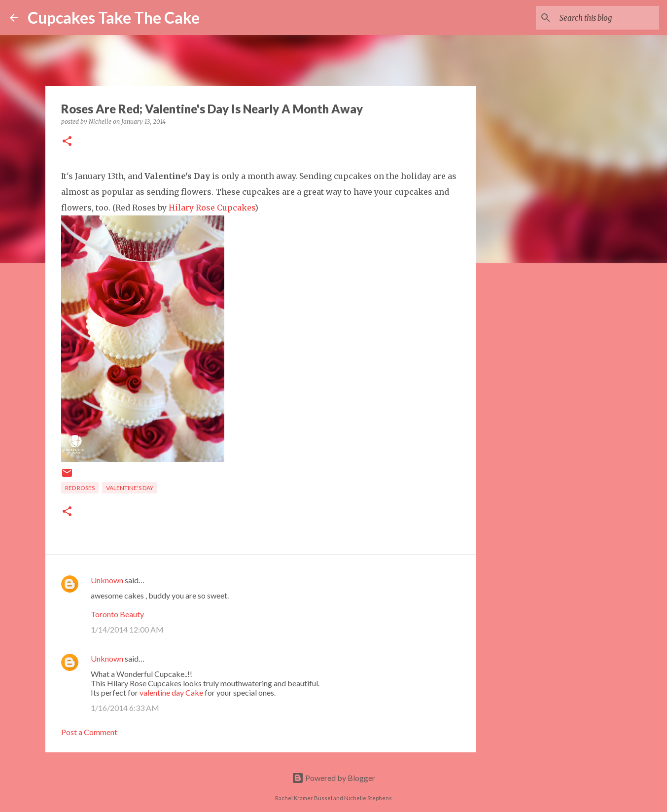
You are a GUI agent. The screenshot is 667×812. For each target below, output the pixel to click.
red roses (80, 488)
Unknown (107, 580)
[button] (67, 142)
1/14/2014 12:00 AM (127, 629)
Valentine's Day (130, 488)
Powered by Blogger (333, 778)
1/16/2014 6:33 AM (125, 708)
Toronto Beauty (117, 614)
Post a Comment (89, 732)
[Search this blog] (607, 18)
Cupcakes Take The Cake (114, 18)
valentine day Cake (171, 692)
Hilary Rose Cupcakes (212, 208)
